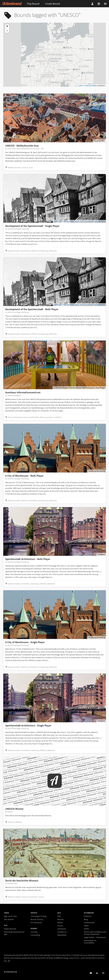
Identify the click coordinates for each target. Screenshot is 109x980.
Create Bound (53, 4)
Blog (86, 919)
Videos (60, 922)
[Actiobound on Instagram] (103, 973)
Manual (60, 919)
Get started (9, 919)
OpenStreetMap (91, 86)
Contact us (62, 932)
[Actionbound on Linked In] (97, 973)
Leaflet (80, 86)
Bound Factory (37, 919)
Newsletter (62, 935)
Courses (34, 932)
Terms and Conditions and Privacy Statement (95, 933)
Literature (62, 929)
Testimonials (89, 922)
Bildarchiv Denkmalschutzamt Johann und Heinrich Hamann (79, 221)
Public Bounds (10, 929)
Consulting (35, 935)
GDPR (86, 929)
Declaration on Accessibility (90, 941)
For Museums (36, 922)
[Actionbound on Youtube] (91, 973)
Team (86, 926)
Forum (60, 926)
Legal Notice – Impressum (95, 937)
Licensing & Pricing (38, 916)
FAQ (59, 916)
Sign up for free (10, 916)
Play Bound (33, 4)
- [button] (7, 31)
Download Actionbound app (14, 933)
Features (88, 916)
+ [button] (7, 26)
